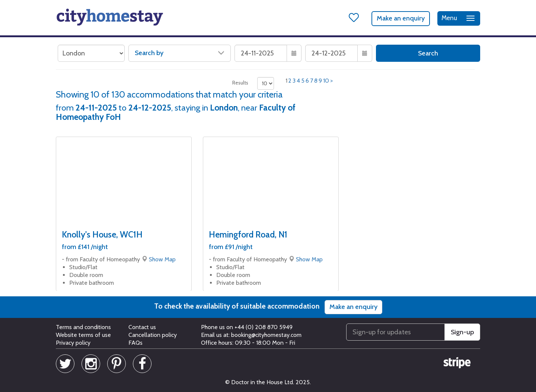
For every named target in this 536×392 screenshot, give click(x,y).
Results (240, 83)
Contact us (142, 327)
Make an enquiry (401, 18)
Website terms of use (83, 335)
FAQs (135, 343)
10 (326, 81)
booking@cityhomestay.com (266, 335)
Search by (180, 53)
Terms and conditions (83, 327)
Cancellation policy (153, 335)
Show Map (162, 259)
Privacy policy (73, 343)
